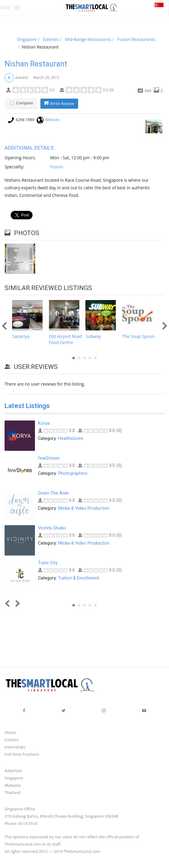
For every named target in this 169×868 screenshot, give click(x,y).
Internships (15, 747)
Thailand (12, 793)
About (10, 733)
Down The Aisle (53, 493)
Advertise (13, 771)
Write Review (59, 104)
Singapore (14, 778)
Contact (12, 740)
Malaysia (13, 785)
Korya (44, 424)
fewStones (49, 459)
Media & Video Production (84, 509)
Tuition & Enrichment (79, 578)
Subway (93, 336)
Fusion (57, 167)
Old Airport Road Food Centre (66, 339)
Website (52, 120)
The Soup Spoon (138, 336)
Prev (6, 326)
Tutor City (48, 563)
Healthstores (71, 439)
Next (163, 326)
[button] (6, 8)
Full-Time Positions (22, 755)
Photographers (73, 474)
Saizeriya (21, 336)
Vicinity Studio (52, 528)
